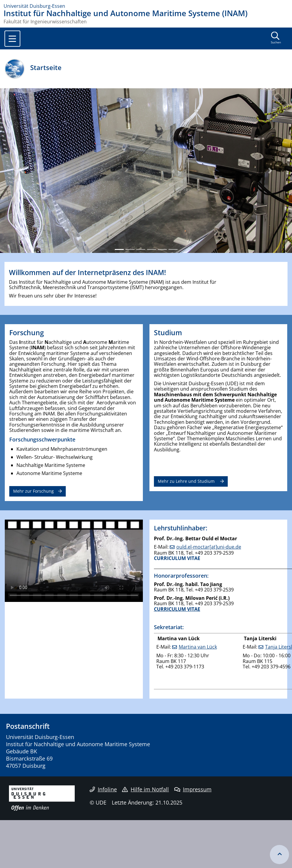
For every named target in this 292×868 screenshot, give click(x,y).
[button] (22, 171)
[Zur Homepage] (146, 6)
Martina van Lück (198, 647)
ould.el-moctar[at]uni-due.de (209, 547)
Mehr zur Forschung (33, 491)
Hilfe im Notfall (145, 789)
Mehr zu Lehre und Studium (187, 481)
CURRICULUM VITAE (177, 558)
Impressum (193, 789)
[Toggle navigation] (12, 39)
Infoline (103, 789)
